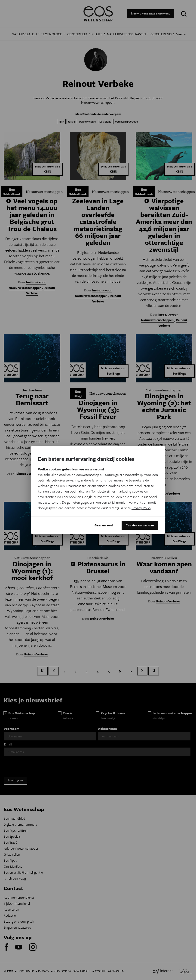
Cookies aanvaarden (140, 525)
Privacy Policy (141, 508)
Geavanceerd (104, 525)
